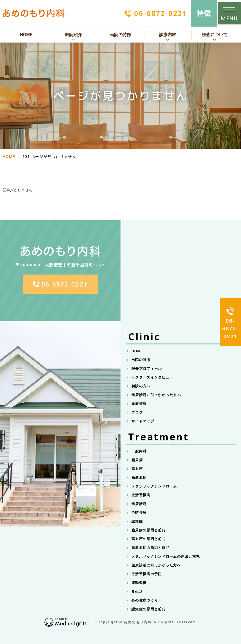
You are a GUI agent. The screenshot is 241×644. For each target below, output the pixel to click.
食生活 (137, 592)
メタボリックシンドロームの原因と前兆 (166, 556)
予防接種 (139, 513)
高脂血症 (139, 477)
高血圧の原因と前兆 (149, 539)
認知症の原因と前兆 (149, 609)
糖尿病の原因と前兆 (149, 530)
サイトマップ (143, 421)
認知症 (137, 521)
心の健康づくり (145, 600)
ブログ (137, 412)
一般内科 (139, 451)
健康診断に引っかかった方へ (156, 395)
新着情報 (139, 404)
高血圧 (137, 469)
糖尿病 (137, 460)
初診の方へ (141, 386)
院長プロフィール (147, 369)
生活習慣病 (141, 495)
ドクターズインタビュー (152, 377)
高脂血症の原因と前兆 (150, 548)
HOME (26, 35)
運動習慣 (139, 583)
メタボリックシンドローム (154, 486)
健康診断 (139, 504)
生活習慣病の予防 (147, 574)
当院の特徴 (121, 35)
